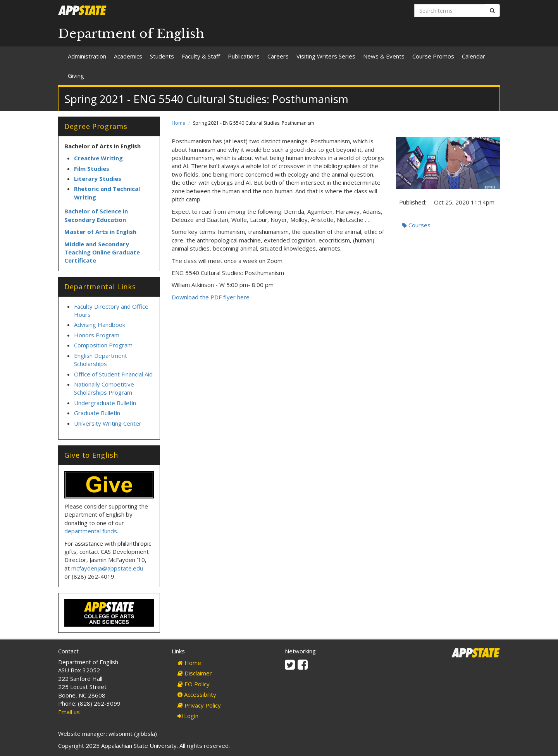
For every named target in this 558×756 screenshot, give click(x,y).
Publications (244, 56)
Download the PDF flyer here (211, 297)
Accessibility (197, 694)
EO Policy (194, 684)
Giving (76, 76)
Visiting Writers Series (326, 56)
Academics (128, 56)
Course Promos (433, 56)
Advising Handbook (100, 325)
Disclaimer (195, 673)
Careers (278, 56)
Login (188, 716)
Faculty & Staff (201, 56)
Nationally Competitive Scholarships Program (104, 388)
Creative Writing (98, 158)
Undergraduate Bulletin (105, 403)
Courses (416, 225)
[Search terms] (450, 10)
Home (178, 123)
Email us (69, 712)
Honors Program (97, 335)
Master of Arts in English (100, 232)
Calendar (474, 56)
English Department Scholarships (101, 360)
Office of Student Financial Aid (113, 374)
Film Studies (92, 168)
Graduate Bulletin (97, 413)
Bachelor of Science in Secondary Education (96, 215)
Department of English (131, 34)
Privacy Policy (199, 705)
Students (162, 56)
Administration (87, 56)
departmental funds (91, 531)
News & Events (384, 56)
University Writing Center (108, 423)
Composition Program (103, 345)
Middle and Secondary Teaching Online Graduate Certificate (102, 252)
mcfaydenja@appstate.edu (107, 568)
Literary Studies (98, 179)
